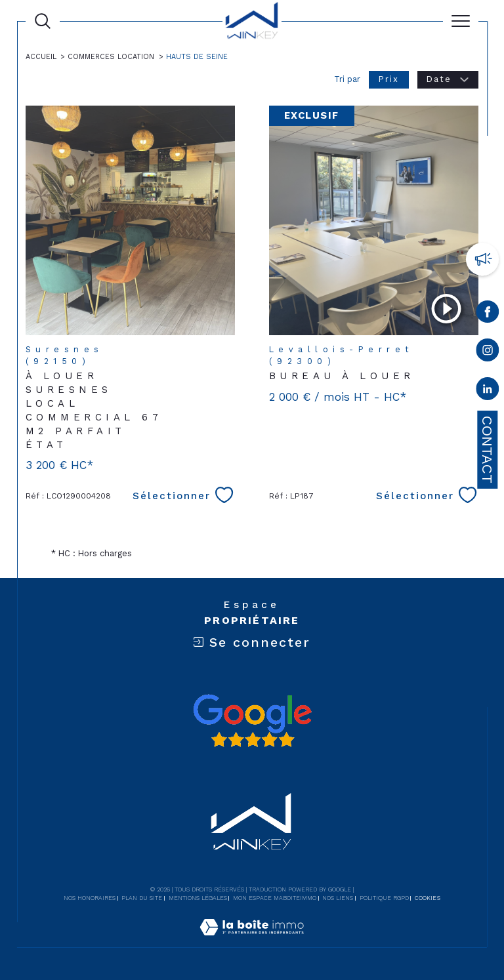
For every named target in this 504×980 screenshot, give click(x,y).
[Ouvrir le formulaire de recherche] (43, 21)
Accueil (41, 57)
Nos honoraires (90, 898)
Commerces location (111, 57)
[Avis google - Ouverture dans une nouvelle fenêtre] (252, 721)
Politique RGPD (384, 898)
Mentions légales (198, 898)
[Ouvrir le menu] (461, 21)
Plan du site (142, 898)
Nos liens (338, 898)
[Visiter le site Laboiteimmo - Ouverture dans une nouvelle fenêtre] (252, 941)
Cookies (428, 898)
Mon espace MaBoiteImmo (275, 898)
